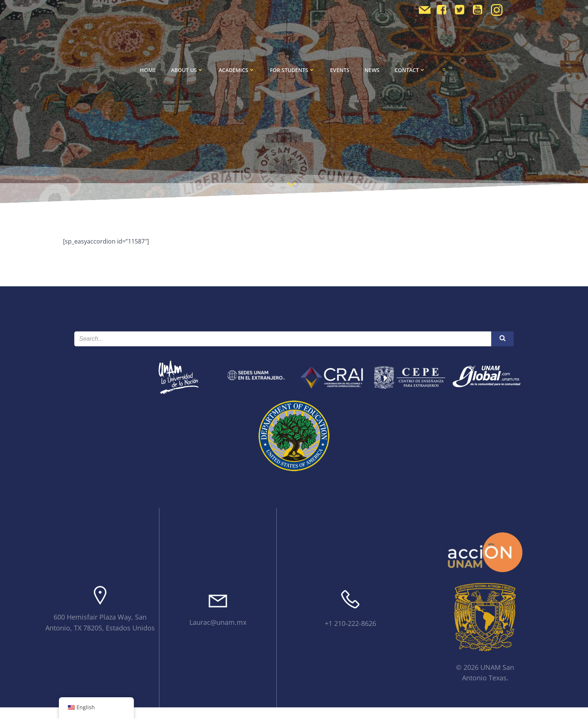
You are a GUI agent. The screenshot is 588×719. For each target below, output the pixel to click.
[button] (444, 70)
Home (148, 70)
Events (340, 70)
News (372, 70)
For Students (292, 70)
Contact (410, 70)
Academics (237, 70)
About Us (187, 70)
